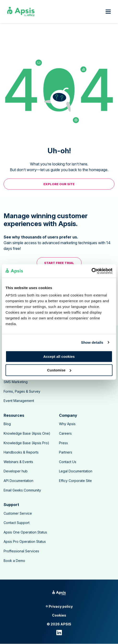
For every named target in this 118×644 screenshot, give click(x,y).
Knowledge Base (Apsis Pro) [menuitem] (26, 443)
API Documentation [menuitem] (18, 481)
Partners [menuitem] (66, 452)
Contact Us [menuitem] (68, 462)
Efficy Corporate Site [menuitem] (75, 481)
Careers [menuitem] (65, 433)
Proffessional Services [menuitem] (21, 551)
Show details (92, 342)
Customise (59, 370)
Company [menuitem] (68, 415)
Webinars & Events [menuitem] (18, 462)
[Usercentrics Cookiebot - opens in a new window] (91, 271)
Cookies (59, 615)
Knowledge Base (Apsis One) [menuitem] (27, 433)
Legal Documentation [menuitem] (76, 471)
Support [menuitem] (11, 505)
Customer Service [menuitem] (18, 513)
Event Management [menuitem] (19, 401)
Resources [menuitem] (14, 415)
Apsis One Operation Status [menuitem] (25, 532)
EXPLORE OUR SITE (59, 184)
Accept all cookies (59, 356)
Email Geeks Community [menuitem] (22, 490)
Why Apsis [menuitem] (67, 424)
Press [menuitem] (63, 443)
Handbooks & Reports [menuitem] (21, 452)
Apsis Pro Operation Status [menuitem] (25, 541)
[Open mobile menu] (108, 12)
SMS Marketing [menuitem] (16, 382)
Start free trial (59, 263)
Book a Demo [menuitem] (14, 561)
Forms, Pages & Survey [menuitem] (22, 391)
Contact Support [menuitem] (17, 523)
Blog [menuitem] (7, 424)
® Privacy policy (59, 607)
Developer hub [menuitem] (16, 471)
